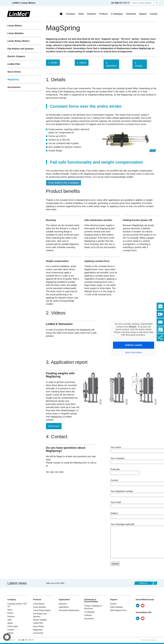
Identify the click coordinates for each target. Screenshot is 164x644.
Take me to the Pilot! (55, 583)
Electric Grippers (16, 56)
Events (10, 613)
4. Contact (139, 64)
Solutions (91, 14)
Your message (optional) (134, 541)
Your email (134, 504)
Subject (134, 515)
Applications (64, 607)
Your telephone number (134, 493)
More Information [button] (134, 352)
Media (10, 623)
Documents (89, 619)
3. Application (111, 64)
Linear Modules (16, 33)
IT (128, 3)
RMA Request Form (118, 610)
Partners (11, 617)
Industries (63, 604)
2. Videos (82, 63)
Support (143, 14)
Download (131, 14)
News (81, 14)
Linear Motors (15, 26)
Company (70, 14)
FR (125, 3)
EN (117, 3)
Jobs (9, 620)
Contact (153, 14)
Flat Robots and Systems (21, 49)
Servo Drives (14, 72)
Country (134, 482)
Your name (134, 449)
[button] (151, 151)
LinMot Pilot (14, 64)
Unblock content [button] (134, 345)
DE (113, 3)
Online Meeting (116, 607)
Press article (13, 626)
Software (88, 615)
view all (143, 583)
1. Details (53, 63)
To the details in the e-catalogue (64, 183)
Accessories (14, 87)
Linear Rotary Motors (19, 41)
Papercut (153, 640)
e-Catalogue (117, 14)
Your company (134, 460)
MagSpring (13, 79)
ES (121, 3)
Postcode (125, 471)
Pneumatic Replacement (69, 610)
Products (103, 14)
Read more (54, 426)
